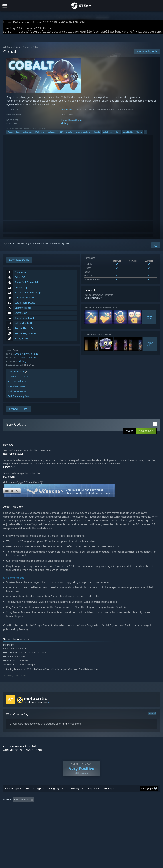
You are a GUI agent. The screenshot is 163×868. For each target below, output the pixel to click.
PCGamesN (9, 479)
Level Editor (128, 134)
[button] (146, 433)
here (64, 726)
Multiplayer (52, 134)
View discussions (16, 389)
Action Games (23, 49)
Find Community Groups (20, 398)
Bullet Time (108, 134)
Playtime (92, 791)
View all (152, 715)
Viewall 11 (150, 346)
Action (10, 134)
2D (61, 134)
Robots (97, 134)
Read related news (17, 384)
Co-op (139, 134)
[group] (81, 802)
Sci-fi (118, 134)
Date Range (74, 791)
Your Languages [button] (22, 802)
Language (55, 791)
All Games (8, 49)
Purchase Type (34, 791)
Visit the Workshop (17, 393)
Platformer (40, 134)
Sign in (6, 246)
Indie (18, 134)
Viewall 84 (149, 319)
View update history (18, 379)
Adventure (28, 134)
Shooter (69, 134)
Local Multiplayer (83, 134)
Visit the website (18, 374)
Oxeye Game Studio (71, 122)
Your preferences (34, 752)
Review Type (12, 791)
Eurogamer (9, 469)
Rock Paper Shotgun (13, 456)
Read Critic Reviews (36, 705)
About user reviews (13, 752)
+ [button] (145, 134)
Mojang (65, 125)
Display (108, 791)
